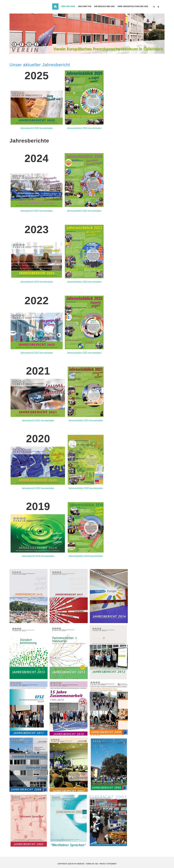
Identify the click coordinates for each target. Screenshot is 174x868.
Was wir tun (82, 7)
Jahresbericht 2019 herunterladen (38, 556)
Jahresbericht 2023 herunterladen (37, 282)
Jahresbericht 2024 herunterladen (36, 211)
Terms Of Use (92, 864)
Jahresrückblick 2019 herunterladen (86, 556)
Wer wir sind (65, 7)
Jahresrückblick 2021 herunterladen (86, 421)
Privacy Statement (108, 864)
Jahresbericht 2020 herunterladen (38, 488)
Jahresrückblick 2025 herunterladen (84, 128)
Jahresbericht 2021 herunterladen (38, 421)
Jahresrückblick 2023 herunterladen (84, 282)
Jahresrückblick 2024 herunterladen (84, 211)
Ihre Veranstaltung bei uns (132, 7)
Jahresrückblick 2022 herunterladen (84, 353)
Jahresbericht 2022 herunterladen (37, 353)
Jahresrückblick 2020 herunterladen (86, 488)
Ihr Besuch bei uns (103, 7)
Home (51, 7)
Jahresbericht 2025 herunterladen (37, 128)
